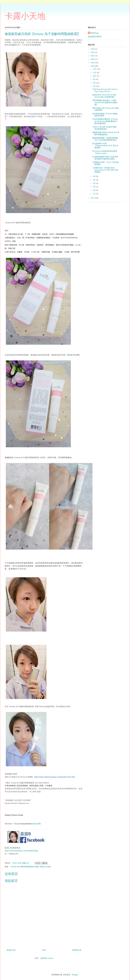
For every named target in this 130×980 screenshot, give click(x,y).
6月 (95, 176)
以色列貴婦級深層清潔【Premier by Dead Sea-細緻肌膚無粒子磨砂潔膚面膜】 (105, 121)
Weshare (9, 824)
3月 (95, 187)
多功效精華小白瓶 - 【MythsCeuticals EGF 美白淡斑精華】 (105, 146)
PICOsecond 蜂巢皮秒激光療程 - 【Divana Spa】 (105, 152)
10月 (95, 76)
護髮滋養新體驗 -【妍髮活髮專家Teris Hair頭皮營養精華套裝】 (105, 139)
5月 (95, 180)
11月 (95, 73)
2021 (93, 56)
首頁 (44, 950)
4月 (95, 183)
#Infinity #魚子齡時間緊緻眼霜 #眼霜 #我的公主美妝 (31, 867)
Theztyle (17, 824)
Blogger (75, 975)
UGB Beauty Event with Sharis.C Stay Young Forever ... (105, 90)
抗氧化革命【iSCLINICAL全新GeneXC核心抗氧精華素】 (104, 96)
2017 (93, 198)
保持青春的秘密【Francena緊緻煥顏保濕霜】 (105, 115)
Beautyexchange (17, 815)
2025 (93, 49)
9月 (95, 79)
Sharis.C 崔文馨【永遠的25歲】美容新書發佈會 (105, 128)
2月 (95, 190)
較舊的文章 (77, 950)
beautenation (26, 824)
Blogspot (8, 815)
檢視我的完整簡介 (95, 37)
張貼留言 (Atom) (47, 958)
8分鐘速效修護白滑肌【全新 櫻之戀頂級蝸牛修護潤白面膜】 (105, 158)
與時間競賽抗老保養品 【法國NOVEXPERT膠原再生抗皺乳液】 (105, 102)
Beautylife (37, 824)
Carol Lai (95, 33)
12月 (95, 69)
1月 (95, 194)
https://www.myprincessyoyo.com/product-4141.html (55, 777)
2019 (93, 63)
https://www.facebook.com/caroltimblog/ (21, 851)
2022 (93, 52)
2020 (93, 59)
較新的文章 (11, 950)
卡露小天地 (25, 16)
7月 (95, 86)
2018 (93, 66)
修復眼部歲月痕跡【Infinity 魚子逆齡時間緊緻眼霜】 (106, 133)
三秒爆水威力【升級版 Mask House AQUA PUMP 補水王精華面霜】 (105, 170)
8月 (95, 83)
